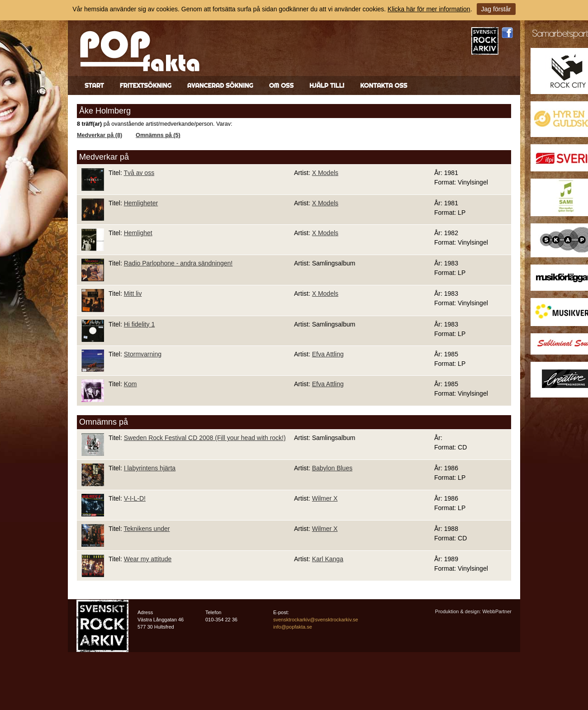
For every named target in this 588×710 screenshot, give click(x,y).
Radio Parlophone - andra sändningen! (178, 263)
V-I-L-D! (135, 498)
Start (94, 85)
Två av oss (139, 173)
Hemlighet (138, 233)
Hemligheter (141, 203)
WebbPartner (497, 611)
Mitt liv (133, 293)
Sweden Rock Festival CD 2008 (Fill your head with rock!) (205, 438)
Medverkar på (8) (100, 135)
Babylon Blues (332, 468)
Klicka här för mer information (429, 9)
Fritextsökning (146, 85)
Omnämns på (104, 422)
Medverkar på (104, 157)
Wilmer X (325, 498)
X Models (325, 173)
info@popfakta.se (293, 627)
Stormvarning (143, 354)
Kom (130, 384)
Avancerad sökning (220, 85)
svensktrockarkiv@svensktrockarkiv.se (316, 620)
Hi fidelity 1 (139, 324)
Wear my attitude (148, 559)
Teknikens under (147, 529)
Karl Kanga (328, 559)
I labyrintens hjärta (150, 468)
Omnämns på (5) (158, 135)
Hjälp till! (327, 85)
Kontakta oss (384, 85)
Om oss (281, 85)
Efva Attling (328, 354)
